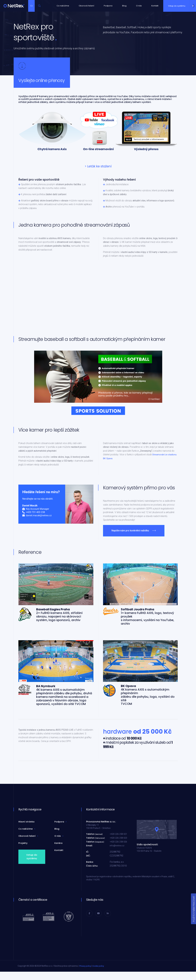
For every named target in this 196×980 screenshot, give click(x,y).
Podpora (106, 6)
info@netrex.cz (117, 847)
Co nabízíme (58, 6)
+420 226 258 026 (119, 843)
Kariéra (59, 844)
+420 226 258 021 (119, 835)
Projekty (23, 844)
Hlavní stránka (27, 823)
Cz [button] (33, 6)
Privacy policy (86, 967)
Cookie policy (99, 967)
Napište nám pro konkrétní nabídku (130, 532)
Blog (123, 6)
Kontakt (157, 6)
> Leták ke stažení (98, 167)
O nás (139, 6)
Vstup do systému (32, 858)
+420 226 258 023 (119, 839)
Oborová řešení (83, 6)
